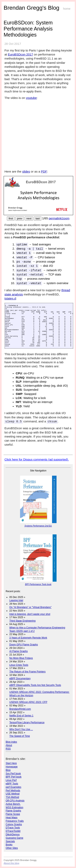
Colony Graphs (14, 824)
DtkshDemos (13, 834)
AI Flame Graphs (19, 651)
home (67, 9)
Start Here (11, 763)
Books (9, 844)
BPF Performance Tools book (38, 584)
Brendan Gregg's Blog (32, 8)
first (11, 218)
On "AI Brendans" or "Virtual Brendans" (30, 607)
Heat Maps (12, 817)
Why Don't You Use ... (21, 729)
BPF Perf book (14, 777)
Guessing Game (14, 838)
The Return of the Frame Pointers (27, 671)
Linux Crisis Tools (19, 665)
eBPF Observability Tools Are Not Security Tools (35, 685)
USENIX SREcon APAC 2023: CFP (28, 702)
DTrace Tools (13, 827)
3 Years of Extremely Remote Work (28, 638)
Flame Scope (13, 814)
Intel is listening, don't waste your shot (30, 614)
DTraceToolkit (13, 831)
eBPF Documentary (20, 678)
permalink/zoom (59, 218)
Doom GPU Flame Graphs (24, 644)
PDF (44, 171)
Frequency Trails (15, 821)
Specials (10, 841)
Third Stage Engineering (22, 621)
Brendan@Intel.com (20, 709)
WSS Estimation (14, 807)
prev (20, 218)
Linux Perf (11, 780)
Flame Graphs (13, 810)
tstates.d (10, 298)
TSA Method (12, 797)
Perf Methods (13, 790)
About (9, 745)
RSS (8, 749)
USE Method (13, 794)
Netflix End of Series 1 (21, 715)
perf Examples (13, 787)
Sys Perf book (13, 773)
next (29, 218)
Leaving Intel (16, 600)
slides (26, 171)
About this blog (11, 863)
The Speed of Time (20, 736)
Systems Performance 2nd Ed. (38, 526)
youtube (31, 98)
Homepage (12, 766)
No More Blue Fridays (21, 658)
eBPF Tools (12, 783)
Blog (8, 770)
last (38, 218)
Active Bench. (13, 804)
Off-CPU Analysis (15, 800)
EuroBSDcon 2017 (20, 54)
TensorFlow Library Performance (27, 722)
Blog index (11, 742)
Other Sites (12, 848)
